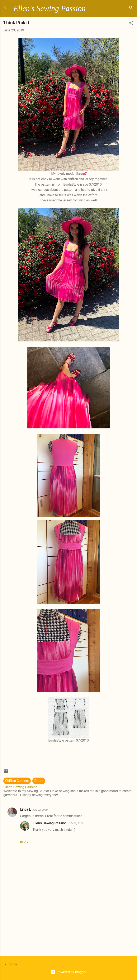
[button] (131, 24)
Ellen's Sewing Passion (49, 8)
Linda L (25, 809)
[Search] (131, 8)
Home (13, 964)
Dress (39, 781)
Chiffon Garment (17, 781)
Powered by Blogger (68, 972)
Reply (24, 842)
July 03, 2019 (76, 823)
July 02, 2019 (40, 810)
